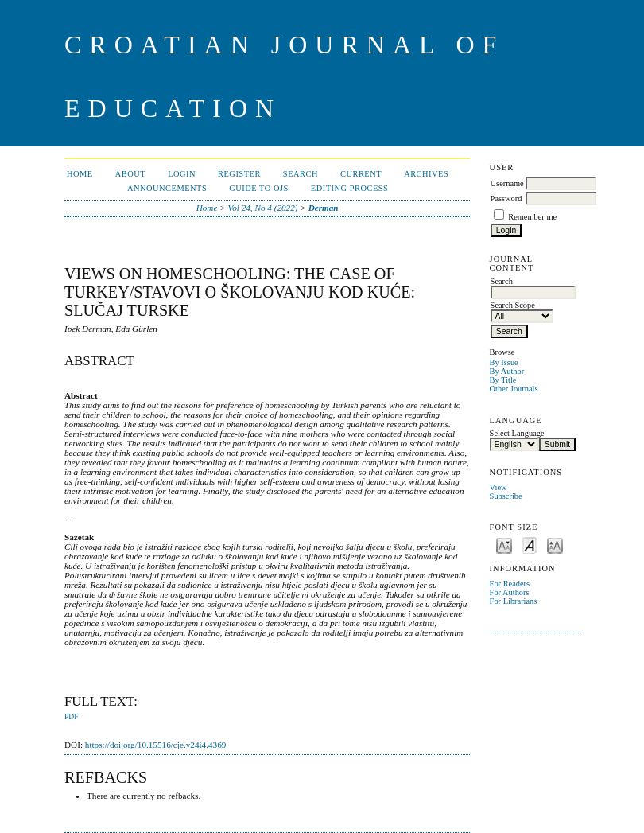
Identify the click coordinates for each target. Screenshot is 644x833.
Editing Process (350, 188)
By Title (503, 380)
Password (506, 199)
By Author (507, 371)
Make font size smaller (504, 545)
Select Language (517, 433)
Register (239, 174)
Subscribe (506, 496)
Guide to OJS (259, 188)
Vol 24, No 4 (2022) (263, 208)
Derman (324, 208)
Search (301, 174)
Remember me (532, 217)
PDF (71, 717)
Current (361, 174)
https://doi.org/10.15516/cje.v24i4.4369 (156, 745)
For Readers (510, 584)
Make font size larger (555, 545)
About (130, 174)
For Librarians (514, 601)
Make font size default (530, 545)
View (499, 487)
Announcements (167, 188)
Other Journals (514, 389)
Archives (426, 174)
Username (507, 183)
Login (182, 174)
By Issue (504, 362)
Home (80, 174)
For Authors (510, 592)
